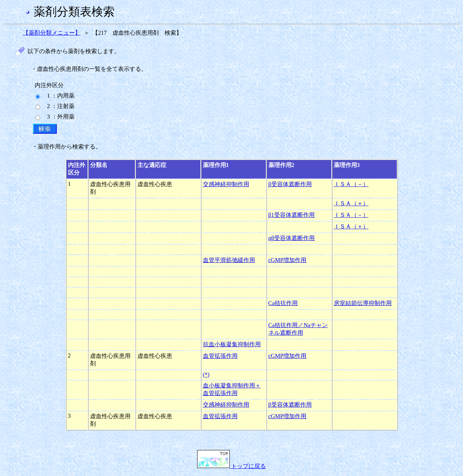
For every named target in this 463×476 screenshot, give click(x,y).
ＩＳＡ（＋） (351, 203)
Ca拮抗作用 (283, 303)
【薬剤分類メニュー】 (52, 33)
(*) (206, 375)
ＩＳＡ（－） (351, 184)
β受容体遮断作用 (290, 184)
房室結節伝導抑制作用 (363, 303)
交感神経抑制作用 (226, 184)
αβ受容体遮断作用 (292, 238)
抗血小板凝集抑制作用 (232, 344)
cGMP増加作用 (288, 260)
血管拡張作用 (220, 356)
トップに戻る (231, 466)
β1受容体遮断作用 (292, 215)
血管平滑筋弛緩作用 (229, 260)
